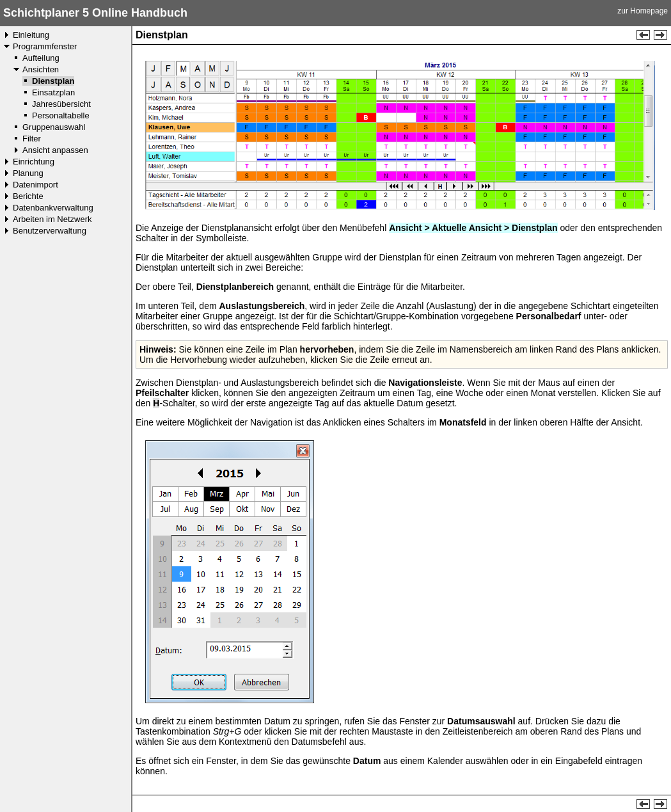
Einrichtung (34, 162)
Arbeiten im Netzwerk (52, 219)
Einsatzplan (53, 92)
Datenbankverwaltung (53, 208)
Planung (28, 173)
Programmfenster (45, 46)
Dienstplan (53, 81)
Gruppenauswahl (54, 127)
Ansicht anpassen (55, 150)
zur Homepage (643, 11)
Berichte (28, 196)
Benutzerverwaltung (50, 231)
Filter (32, 139)
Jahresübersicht (61, 104)
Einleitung (31, 35)
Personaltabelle (61, 115)
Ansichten (41, 69)
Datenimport (36, 185)
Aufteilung (41, 58)
